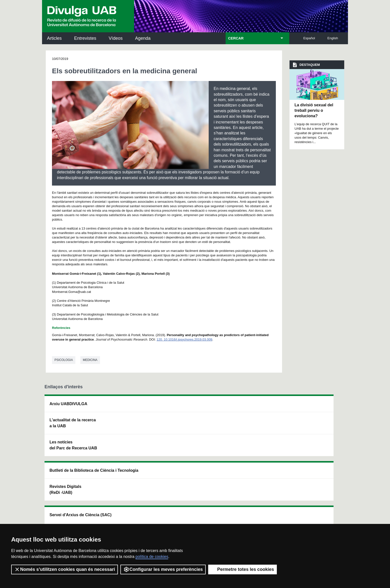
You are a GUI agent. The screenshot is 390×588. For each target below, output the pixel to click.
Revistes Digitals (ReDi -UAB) (126, 429)
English (333, 38)
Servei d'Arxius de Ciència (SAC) (187, 407)
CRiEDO (238, 454)
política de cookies (152, 557)
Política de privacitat (111, 516)
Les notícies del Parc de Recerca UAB (73, 445)
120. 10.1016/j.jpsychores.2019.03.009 (185, 339)
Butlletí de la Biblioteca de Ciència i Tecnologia (132, 407)
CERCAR (236, 38)
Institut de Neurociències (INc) (314, 407)
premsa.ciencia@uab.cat (222, 490)
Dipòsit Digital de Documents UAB (186, 429)
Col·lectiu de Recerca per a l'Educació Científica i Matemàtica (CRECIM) (254, 432)
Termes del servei (146, 516)
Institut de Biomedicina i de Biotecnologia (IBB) (313, 457)
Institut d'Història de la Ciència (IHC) (251, 407)
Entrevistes (85, 38)
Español (309, 38)
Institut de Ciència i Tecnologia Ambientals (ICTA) (312, 432)
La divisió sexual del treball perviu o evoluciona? (314, 111)
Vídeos (116, 38)
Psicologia (64, 360)
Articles (54, 38)
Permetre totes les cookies (243, 569)
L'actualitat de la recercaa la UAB (73, 423)
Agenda (143, 38)
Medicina (90, 360)
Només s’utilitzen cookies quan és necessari (65, 569)
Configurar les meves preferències (163, 569)
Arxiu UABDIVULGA (68, 404)
